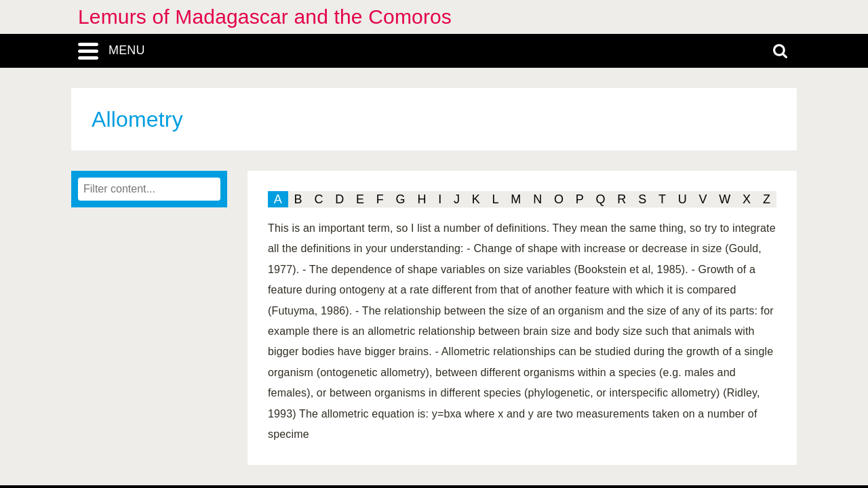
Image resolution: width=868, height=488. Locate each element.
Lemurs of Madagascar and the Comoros (265, 17)
